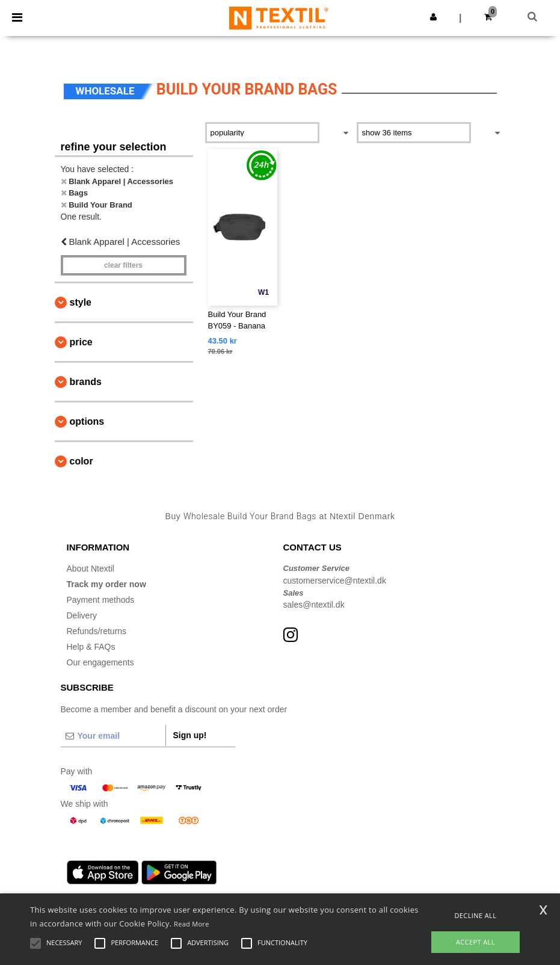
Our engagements (100, 662)
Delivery (82, 615)
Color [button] (82, 461)
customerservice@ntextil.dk (335, 581)
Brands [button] (86, 382)
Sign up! (190, 735)
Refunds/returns (97, 631)
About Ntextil (91, 569)
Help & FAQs (91, 647)
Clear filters (123, 265)
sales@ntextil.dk (314, 605)
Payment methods (101, 600)
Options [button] (87, 421)
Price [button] (81, 342)
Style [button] (81, 302)
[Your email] (113, 736)
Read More (192, 924)
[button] (433, 17)
